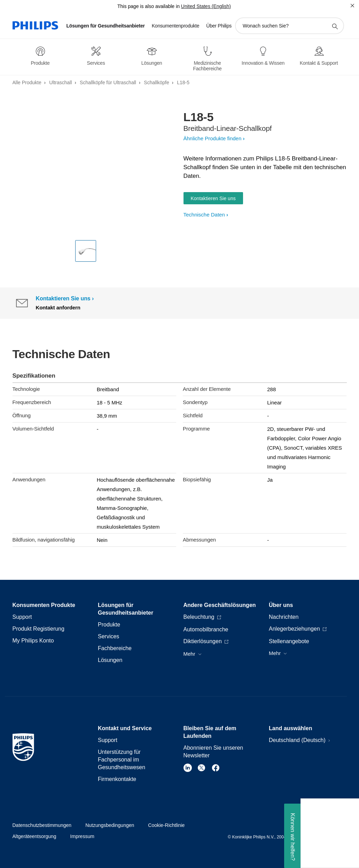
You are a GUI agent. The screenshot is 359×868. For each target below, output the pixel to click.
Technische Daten (204, 215)
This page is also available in (149, 6)
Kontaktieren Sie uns (213, 198)
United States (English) (206, 6)
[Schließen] (352, 6)
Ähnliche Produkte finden (213, 138)
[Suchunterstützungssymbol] (335, 26)
